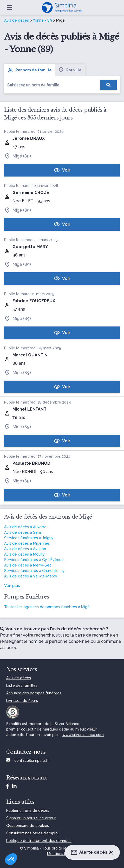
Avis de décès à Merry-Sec (28, 565)
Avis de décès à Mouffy (24, 554)
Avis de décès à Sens (23, 532)
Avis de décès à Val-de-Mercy (31, 576)
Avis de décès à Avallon (25, 549)
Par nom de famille (30, 70)
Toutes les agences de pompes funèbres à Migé (47, 607)
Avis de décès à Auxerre (25, 527)
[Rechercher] (108, 85)
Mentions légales (62, 854)
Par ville (70, 70)
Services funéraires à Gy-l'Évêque (34, 560)
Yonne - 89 (42, 20)
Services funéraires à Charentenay (34, 571)
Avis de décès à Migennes (27, 543)
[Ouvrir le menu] (9, 7)
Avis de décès (17, 20)
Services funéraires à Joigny (29, 538)
